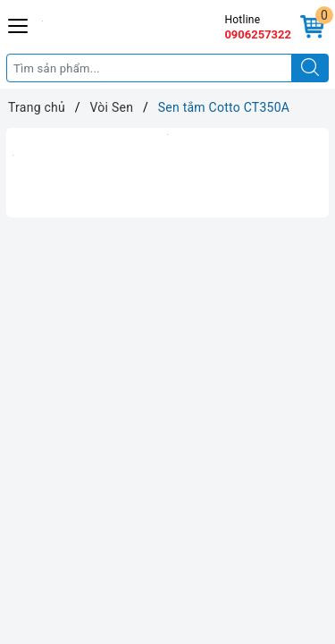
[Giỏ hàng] (312, 27)
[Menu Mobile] (19, 24)
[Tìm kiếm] (310, 68)
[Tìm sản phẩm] (149, 68)
